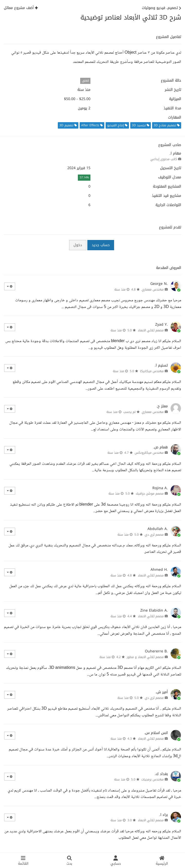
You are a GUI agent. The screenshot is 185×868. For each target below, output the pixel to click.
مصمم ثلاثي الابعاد (151, 330)
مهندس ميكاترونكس (149, 453)
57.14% (84, 177)
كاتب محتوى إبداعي (164, 159)
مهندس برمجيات (152, 779)
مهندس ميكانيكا (152, 371)
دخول (78, 245)
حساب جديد (101, 245)
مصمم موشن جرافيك (150, 494)
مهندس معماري (153, 290)
